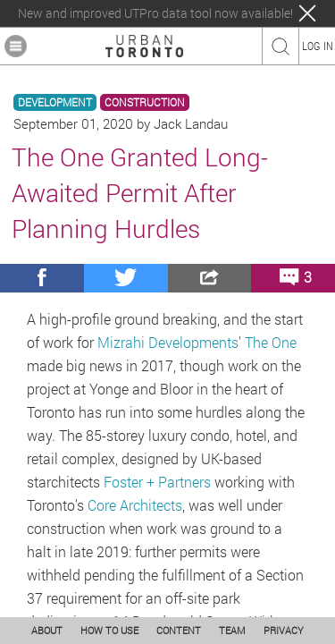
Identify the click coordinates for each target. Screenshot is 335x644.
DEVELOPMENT (55, 102)
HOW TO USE (109, 630)
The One (271, 342)
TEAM (232, 630)
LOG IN (318, 46)
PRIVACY (284, 630)
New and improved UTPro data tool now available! (155, 13)
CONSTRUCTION (145, 102)
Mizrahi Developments (168, 342)
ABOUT (47, 630)
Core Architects (135, 505)
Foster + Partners (157, 482)
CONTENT (179, 630)
